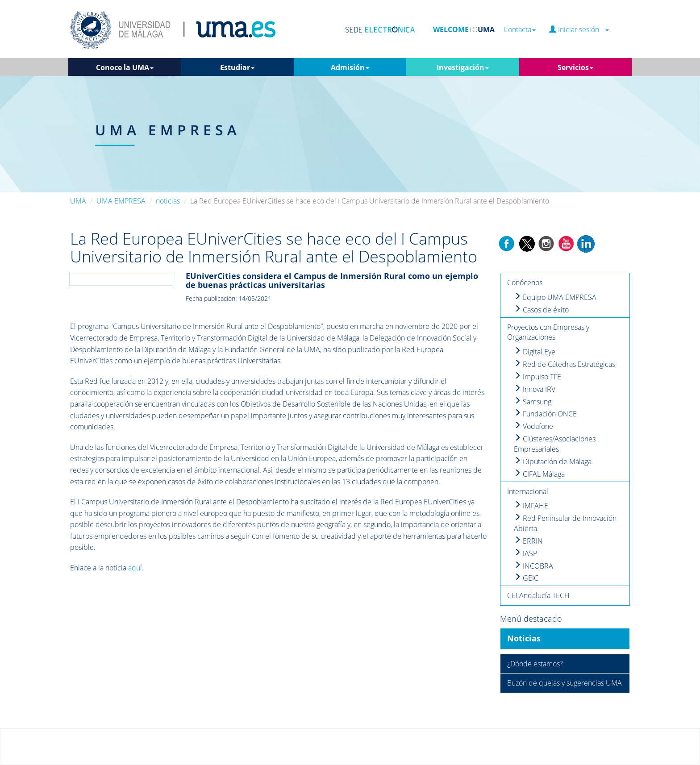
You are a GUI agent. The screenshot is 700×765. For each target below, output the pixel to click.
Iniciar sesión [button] (579, 30)
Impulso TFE (537, 377)
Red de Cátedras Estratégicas (565, 364)
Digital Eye (535, 352)
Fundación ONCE (545, 414)
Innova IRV (535, 389)
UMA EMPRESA (121, 201)
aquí (135, 568)
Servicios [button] (575, 67)
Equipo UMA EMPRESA (555, 297)
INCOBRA (533, 566)
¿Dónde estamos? (535, 664)
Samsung (533, 402)
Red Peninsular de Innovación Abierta (565, 523)
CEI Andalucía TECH (538, 595)
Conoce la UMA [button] (125, 67)
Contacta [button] (520, 30)
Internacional (528, 491)
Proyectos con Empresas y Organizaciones (548, 332)
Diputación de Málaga (553, 461)
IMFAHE (531, 506)
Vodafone (533, 426)
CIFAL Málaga (539, 474)
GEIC (526, 578)
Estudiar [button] (237, 67)
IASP (525, 553)
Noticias (524, 638)
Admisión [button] (350, 67)
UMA (78, 201)
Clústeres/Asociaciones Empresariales (555, 444)
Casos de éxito (541, 310)
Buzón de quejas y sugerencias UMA (565, 683)
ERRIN (528, 541)
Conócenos (525, 283)
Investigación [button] (463, 67)
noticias (168, 201)
